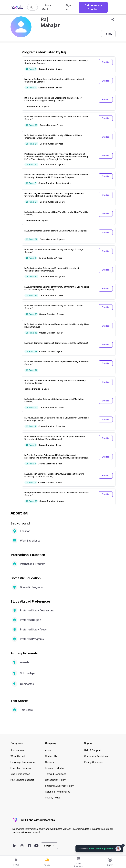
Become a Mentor (55, 768)
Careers (49, 762)
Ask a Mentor (46, 7)
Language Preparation (23, 762)
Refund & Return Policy (58, 792)
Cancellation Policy (55, 780)
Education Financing (21, 768)
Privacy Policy (53, 798)
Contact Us (51, 756)
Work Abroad (18, 756)
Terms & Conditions (56, 774)
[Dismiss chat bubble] (123, 845)
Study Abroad (18, 750)
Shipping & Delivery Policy (59, 786)
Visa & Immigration (20, 774)
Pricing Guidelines (94, 762)
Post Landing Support (22, 780)
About (48, 750)
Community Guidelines (96, 756)
